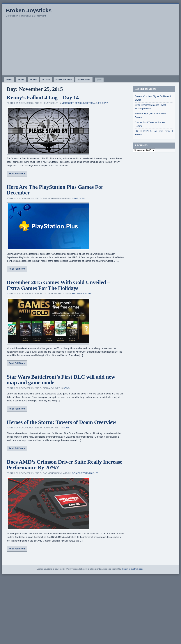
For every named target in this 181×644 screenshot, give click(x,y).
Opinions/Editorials (86, 103)
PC (100, 103)
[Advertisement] (90, 48)
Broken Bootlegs (64, 79)
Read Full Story (17, 174)
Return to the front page (133, 569)
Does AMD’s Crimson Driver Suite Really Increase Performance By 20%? (64, 465)
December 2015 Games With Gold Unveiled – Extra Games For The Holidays (58, 285)
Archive (46, 79)
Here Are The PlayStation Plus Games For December (55, 190)
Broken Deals (84, 79)
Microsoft (68, 103)
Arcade (33, 79)
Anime (21, 79)
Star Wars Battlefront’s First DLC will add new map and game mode (61, 380)
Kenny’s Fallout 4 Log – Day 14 (43, 97)
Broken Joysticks (29, 10)
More (99, 80)
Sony (105, 103)
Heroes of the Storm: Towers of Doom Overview (61, 422)
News (75, 198)
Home (9, 79)
